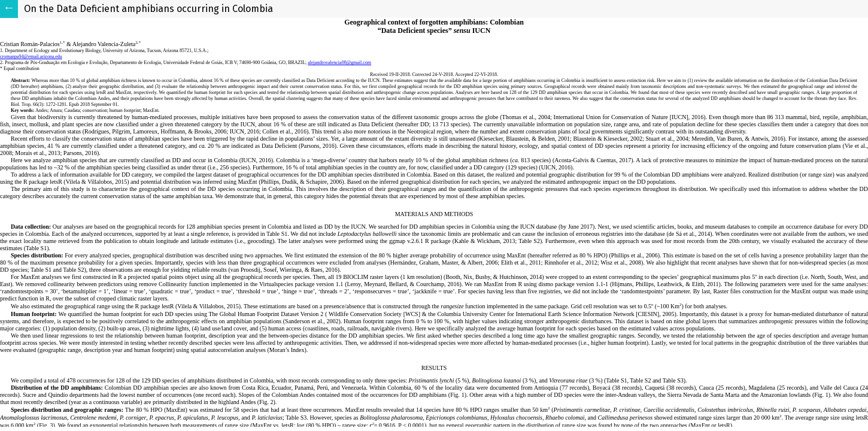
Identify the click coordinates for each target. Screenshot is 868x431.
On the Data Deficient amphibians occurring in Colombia (148, 9)
